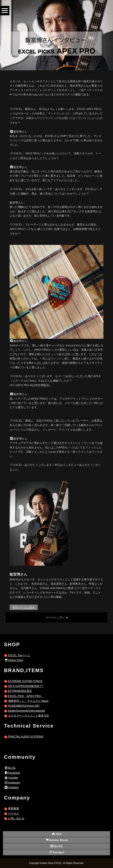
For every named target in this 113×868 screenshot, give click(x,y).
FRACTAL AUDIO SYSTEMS (24, 737)
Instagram (12, 783)
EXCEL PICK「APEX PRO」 (24, 696)
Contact (57, 852)
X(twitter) (12, 787)
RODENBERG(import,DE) (22, 706)
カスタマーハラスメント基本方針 (27, 716)
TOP (57, 834)
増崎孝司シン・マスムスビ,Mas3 (26, 701)
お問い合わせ (14, 818)
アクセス (12, 814)
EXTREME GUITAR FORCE (23, 681)
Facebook (12, 773)
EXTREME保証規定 (18, 691)
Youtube (11, 778)
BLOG (10, 768)
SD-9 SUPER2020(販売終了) (24, 686)
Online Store (14, 660)
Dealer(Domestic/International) (25, 711)
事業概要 (12, 808)
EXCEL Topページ (17, 655)
